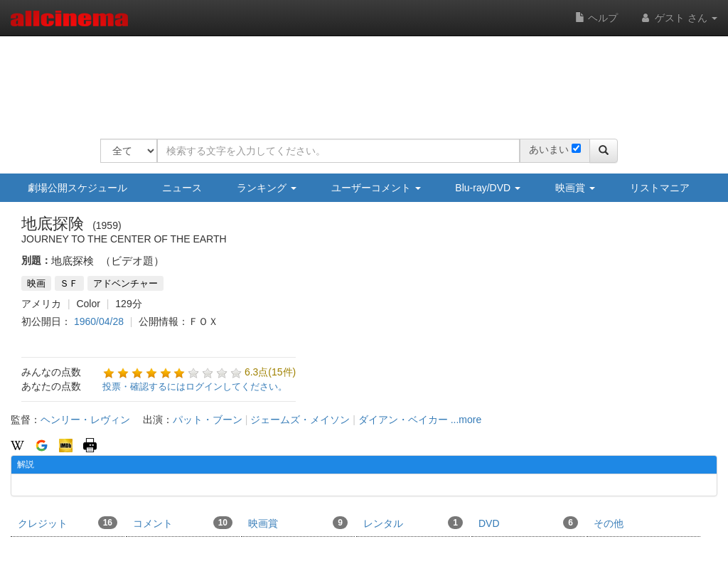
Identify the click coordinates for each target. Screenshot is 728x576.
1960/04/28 (99, 321)
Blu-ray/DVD (488, 188)
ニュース (182, 188)
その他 (609, 523)
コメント (183, 523)
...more (466, 420)
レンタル (413, 523)
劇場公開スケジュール (77, 188)
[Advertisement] (359, 78)
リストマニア (660, 188)
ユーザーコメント (376, 188)
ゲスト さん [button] (678, 18)
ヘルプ (596, 18)
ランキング (267, 188)
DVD (528, 523)
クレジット (68, 523)
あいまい (549, 149)
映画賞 (575, 188)
